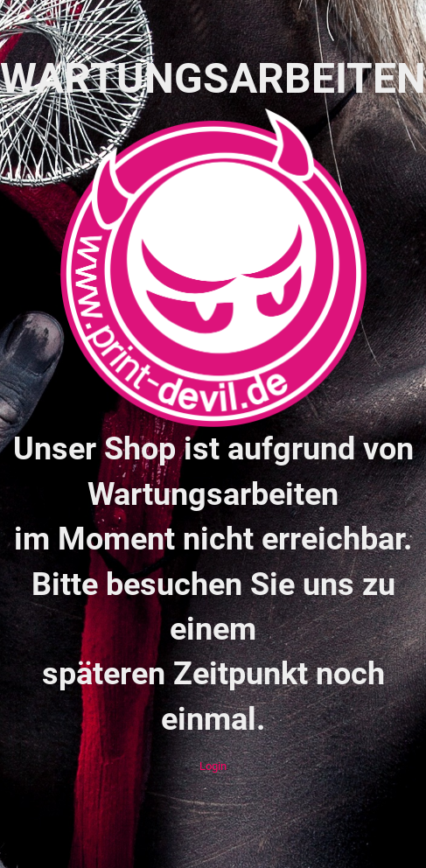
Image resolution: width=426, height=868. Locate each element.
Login (213, 766)
